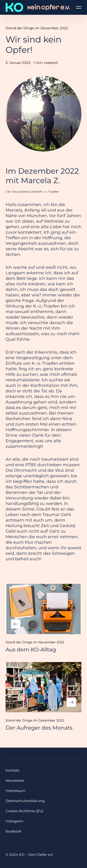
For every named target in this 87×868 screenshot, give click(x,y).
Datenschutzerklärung (25, 801)
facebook (13, 831)
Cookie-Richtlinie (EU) (24, 811)
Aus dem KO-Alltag (31, 650)
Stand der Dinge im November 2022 (35, 642)
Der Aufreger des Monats (39, 728)
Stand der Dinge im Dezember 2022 (37, 28)
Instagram (14, 821)
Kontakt (13, 770)
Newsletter (15, 780)
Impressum (16, 791)
